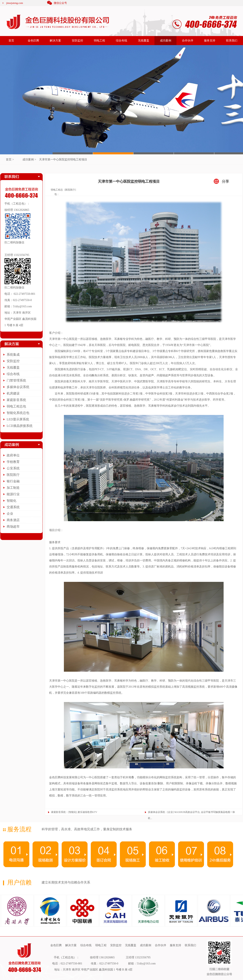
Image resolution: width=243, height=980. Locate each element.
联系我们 (232, 41)
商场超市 (13, 527)
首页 (11, 41)
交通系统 (13, 507)
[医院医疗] (70, 190)
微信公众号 (60, 3)
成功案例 (166, 41)
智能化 (12, 501)
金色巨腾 (33, 41)
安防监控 (77, 41)
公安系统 (13, 468)
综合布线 (121, 41)
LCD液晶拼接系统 (20, 426)
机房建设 (13, 393)
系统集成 (13, 355)
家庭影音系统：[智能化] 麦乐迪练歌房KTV (74, 812)
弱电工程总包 (16, 406)
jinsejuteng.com (15, 3)
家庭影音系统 (16, 400)
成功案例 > (29, 160)
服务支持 (210, 41)
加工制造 (13, 488)
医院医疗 (13, 475)
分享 (225, 181)
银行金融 (13, 481)
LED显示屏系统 (18, 419)
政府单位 (13, 455)
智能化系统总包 (18, 413)
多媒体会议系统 (18, 387)
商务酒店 (13, 520)
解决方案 (55, 41)
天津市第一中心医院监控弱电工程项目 (63, 160)
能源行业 (13, 494)
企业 (10, 514)
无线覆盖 (144, 41)
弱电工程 (99, 41)
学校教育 (13, 462)
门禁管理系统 (16, 380)
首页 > (10, 160)
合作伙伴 (188, 41)
